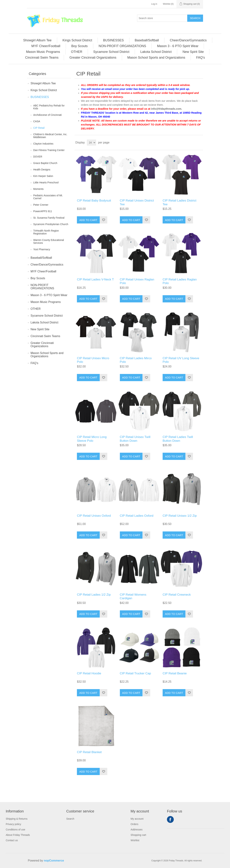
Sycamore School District (47, 316)
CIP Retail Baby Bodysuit (94, 201)
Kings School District (44, 90)
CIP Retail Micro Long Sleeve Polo (92, 439)
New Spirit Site (40, 329)
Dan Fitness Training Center (49, 150)
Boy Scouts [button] (80, 46)
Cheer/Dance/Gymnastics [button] (188, 40)
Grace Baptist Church (45, 163)
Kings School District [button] (77, 40)
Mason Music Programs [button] (43, 52)
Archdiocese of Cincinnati (47, 115)
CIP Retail (39, 128)
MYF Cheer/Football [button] (46, 46)
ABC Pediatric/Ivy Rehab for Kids (49, 107)
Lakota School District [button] (156, 52)
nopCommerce (54, 861)
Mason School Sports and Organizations (47, 355)
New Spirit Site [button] (193, 52)
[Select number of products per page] (91, 143)
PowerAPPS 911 (43, 211)
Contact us (12, 840)
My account (137, 819)
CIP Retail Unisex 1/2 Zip (180, 516)
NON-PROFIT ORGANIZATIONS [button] (122, 46)
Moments (38, 189)
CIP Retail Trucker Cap (135, 673)
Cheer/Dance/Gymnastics (47, 265)
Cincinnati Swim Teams (45, 336)
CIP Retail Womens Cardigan (133, 596)
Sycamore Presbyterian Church (51, 224)
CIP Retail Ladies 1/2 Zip (94, 595)
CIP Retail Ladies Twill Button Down (178, 439)
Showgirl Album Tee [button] (37, 40)
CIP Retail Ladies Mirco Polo (136, 360)
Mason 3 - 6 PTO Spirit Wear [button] (178, 46)
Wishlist (135, 840)
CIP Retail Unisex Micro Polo (93, 360)
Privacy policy (13, 824)
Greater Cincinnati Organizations (42, 345)
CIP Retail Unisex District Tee (137, 202)
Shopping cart (138, 835)
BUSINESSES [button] (113, 40)
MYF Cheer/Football (43, 271)
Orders (134, 824)
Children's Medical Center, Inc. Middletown (50, 136)
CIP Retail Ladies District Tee (180, 202)
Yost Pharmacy (42, 249)
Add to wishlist (103, 220)
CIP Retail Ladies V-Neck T (95, 279)
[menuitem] (37, 40)
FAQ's (34, 363)
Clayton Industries (43, 144)
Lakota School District (44, 322)
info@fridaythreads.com (166, 109)
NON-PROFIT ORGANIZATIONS (42, 287)
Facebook (170, 819)
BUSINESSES (40, 97)
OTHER (36, 309)
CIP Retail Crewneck (177, 595)
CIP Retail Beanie (175, 673)
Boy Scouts (38, 278)
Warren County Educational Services (49, 241)
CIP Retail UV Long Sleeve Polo (181, 360)
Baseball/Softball (41, 258)
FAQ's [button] (201, 58)
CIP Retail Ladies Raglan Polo (180, 281)
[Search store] (162, 18)
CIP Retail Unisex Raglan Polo (137, 281)
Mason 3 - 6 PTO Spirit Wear (49, 295)
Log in (154, 4)
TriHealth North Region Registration (46, 232)
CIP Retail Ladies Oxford (137, 516)
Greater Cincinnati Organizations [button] (93, 58)
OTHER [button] (77, 52)
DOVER (38, 157)
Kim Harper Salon (43, 176)
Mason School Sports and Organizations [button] (156, 58)
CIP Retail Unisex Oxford (94, 516)
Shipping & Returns (17, 819)
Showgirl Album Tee (43, 83)
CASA (37, 121)
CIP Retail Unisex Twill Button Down (135, 439)
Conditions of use (15, 830)
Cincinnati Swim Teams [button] (42, 58)
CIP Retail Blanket (89, 752)
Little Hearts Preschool (46, 182)
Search (195, 18)
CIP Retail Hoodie (89, 673)
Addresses (137, 830)
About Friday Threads (18, 835)
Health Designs (42, 170)
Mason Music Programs (46, 302)
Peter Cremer (41, 205)
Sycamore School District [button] (111, 52)
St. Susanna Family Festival (49, 218)
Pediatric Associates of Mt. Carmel (48, 197)
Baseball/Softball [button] (147, 40)
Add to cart (88, 220)
